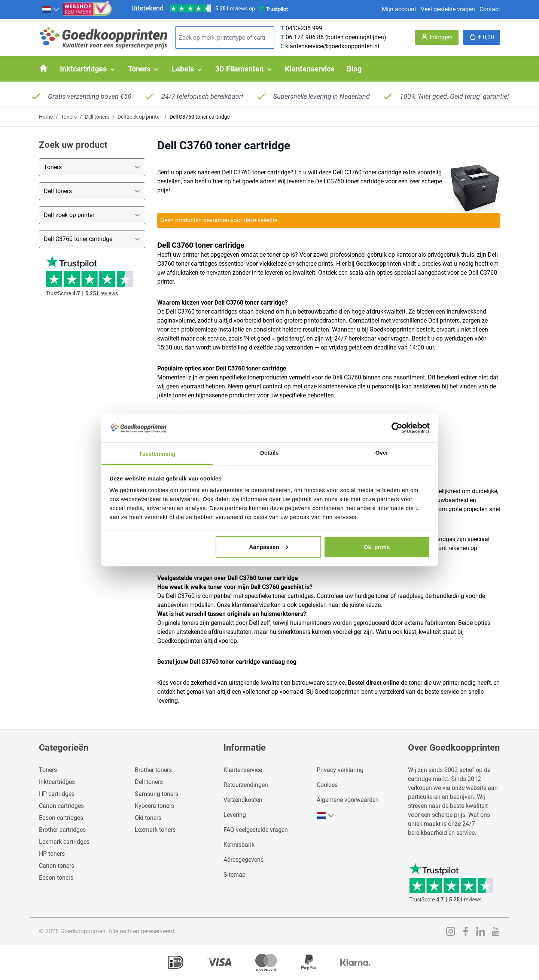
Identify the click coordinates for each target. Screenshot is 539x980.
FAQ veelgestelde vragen (256, 830)
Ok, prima (377, 547)
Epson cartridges (61, 818)
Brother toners (153, 770)
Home (46, 117)
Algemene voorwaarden (348, 800)
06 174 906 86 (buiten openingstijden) (336, 37)
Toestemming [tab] (157, 454)
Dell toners (97, 117)
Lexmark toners (155, 830)
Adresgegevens (243, 860)
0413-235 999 (304, 28)
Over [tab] (382, 453)
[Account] (437, 37)
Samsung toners (156, 794)
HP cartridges (57, 794)
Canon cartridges (61, 806)
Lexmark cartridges (64, 842)
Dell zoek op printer (139, 117)
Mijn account (399, 9)
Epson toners (56, 878)
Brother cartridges (62, 830)
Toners (69, 117)
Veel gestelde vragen (448, 9)
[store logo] (104, 38)
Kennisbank (239, 845)
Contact (490, 9)
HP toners (52, 854)
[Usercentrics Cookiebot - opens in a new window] (397, 428)
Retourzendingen (246, 785)
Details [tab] (269, 453)
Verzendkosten (243, 800)
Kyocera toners (154, 806)
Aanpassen (269, 547)
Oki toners (148, 818)
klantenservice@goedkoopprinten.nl (332, 46)
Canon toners (57, 866)
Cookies (327, 785)
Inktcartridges (57, 782)
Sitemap (235, 875)
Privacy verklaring (340, 770)
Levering (235, 815)
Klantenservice (243, 770)
